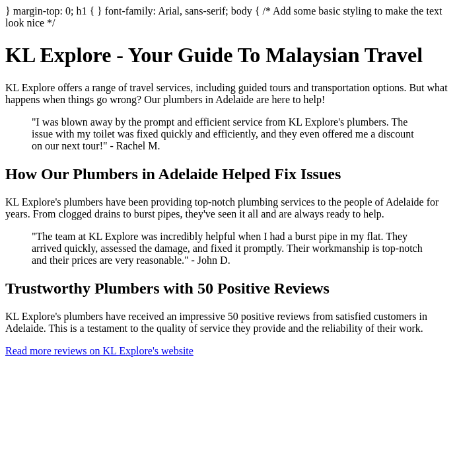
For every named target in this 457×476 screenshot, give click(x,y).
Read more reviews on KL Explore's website (99, 351)
